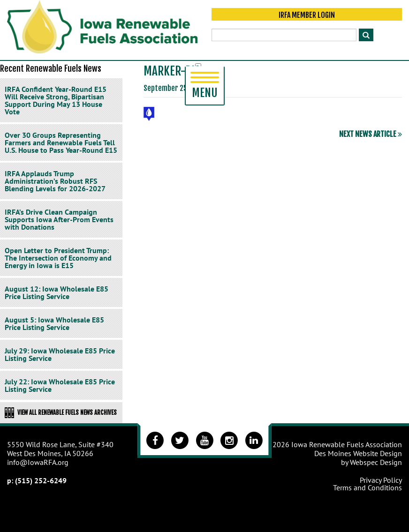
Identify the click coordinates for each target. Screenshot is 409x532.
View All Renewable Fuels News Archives (61, 412)
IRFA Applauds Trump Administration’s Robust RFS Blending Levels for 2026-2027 (55, 181)
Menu (205, 86)
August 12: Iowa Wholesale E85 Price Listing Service (57, 292)
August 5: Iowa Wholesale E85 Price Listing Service (54, 323)
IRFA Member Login (307, 15)
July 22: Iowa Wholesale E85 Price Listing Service (60, 385)
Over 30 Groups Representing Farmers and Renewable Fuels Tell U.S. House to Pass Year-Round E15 (61, 142)
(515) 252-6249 (41, 480)
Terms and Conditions (367, 487)
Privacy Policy (381, 480)
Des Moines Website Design (358, 453)
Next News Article (371, 134)
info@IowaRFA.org (38, 462)
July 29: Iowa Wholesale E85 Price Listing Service (60, 354)
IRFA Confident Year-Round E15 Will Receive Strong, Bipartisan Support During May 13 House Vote (56, 100)
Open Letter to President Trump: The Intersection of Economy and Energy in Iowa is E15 (58, 258)
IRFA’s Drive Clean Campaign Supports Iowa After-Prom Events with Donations (59, 219)
